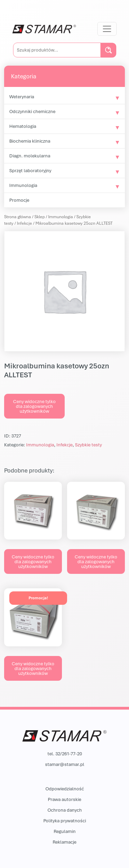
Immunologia (23, 185)
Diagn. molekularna (30, 156)
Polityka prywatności (65, 821)
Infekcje (24, 223)
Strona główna (18, 217)
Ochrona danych (65, 810)
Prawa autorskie (64, 799)
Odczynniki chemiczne (32, 111)
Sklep (40, 217)
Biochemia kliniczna (30, 141)
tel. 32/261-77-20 (65, 754)
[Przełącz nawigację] (107, 29)
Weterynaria (22, 97)
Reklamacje (64, 842)
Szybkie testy (88, 445)
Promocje (19, 200)
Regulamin (65, 831)
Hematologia (23, 126)
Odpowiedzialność (65, 789)
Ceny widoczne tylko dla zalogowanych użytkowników (34, 406)
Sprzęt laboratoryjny (30, 170)
